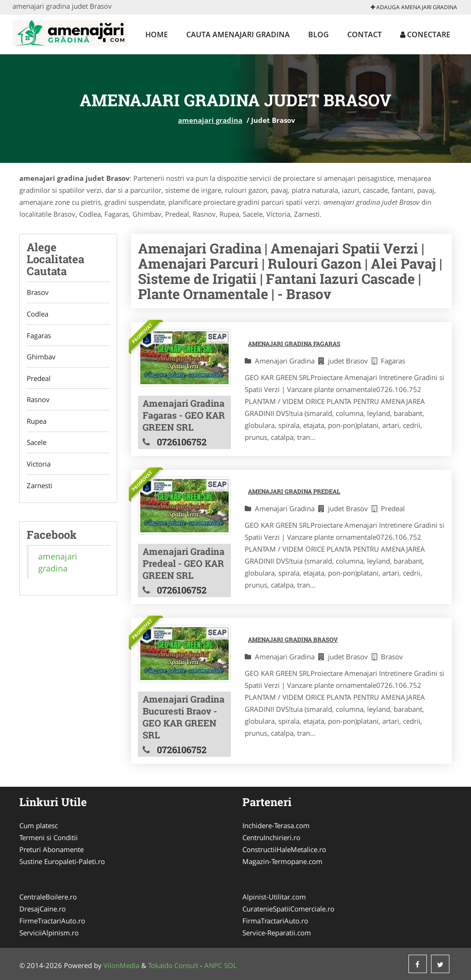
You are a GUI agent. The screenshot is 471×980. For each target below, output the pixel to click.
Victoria (39, 466)
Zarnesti (40, 487)
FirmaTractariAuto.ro (275, 921)
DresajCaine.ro (43, 909)
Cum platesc (39, 825)
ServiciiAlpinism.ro (49, 933)
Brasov (38, 293)
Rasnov (38, 401)
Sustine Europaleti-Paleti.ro (62, 861)
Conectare (425, 35)
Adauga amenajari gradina (414, 7)
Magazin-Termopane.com (282, 861)
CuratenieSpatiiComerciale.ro (288, 909)
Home (157, 35)
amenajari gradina (210, 120)
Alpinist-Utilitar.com (274, 897)
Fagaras (39, 336)
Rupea (37, 422)
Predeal (39, 379)
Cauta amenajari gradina (238, 35)
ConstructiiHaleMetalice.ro (284, 849)
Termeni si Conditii (49, 837)
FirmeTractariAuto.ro (52, 921)
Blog (319, 35)
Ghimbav (41, 357)
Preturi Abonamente (52, 849)
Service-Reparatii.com (277, 933)
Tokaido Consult (173, 965)
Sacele (37, 444)
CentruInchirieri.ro (271, 837)
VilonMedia (121, 965)
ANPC (213, 965)
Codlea (37, 314)
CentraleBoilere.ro (48, 897)
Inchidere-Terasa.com (276, 825)
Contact (365, 35)
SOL (230, 965)
